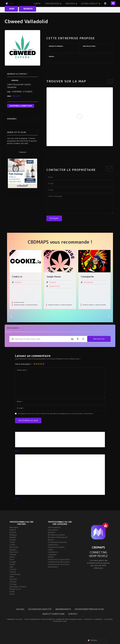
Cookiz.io (18, 290)
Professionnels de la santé (58, 573)
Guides (20, 452)
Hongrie (13, 570)
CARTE (38, 8)
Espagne (13, 558)
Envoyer (54, 227)
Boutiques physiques (56, 543)
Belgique (13, 543)
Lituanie (13, 580)
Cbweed (16, 104)
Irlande (12, 573)
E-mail (20, 417)
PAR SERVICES (53, 8)
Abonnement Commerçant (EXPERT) (35, 490)
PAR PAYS (70, 8)
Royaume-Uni (15, 597)
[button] (11, 325)
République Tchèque (18, 595)
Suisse (12, 602)
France (12, 565)
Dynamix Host (76, 628)
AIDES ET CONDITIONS (53, 622)
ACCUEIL (20, 618)
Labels (50, 558)
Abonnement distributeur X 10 (32, 484)
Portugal (13, 593)
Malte (12, 585)
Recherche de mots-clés (13, 347)
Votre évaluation (24, 372)
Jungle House (54, 294)
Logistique (52, 563)
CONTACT (73, 622)
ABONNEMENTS (63, 618)
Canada (12, 548)
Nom (19, 410)
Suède (12, 600)
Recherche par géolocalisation (83, 347)
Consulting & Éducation (57, 551)
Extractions (19, 311)
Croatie (12, 553)
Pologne (13, 590)
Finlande (13, 563)
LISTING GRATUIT (90, 8)
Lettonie (13, 578)
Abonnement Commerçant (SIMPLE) (35, 496)
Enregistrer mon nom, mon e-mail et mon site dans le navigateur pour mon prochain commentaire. (56, 422)
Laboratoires (53, 560)
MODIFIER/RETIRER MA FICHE (89, 618)
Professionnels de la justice (59, 570)
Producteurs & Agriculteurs (26, 313)
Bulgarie (13, 546)
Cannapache (88, 290)
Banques (51, 541)
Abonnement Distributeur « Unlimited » (36, 471)
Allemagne (14, 536)
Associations (53, 538)
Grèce (12, 568)
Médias (51, 565)
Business (21, 449)
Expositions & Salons (56, 555)
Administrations (54, 536)
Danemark (14, 555)
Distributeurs (53, 553)
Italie (11, 575)
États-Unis (14, 560)
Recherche (99, 347)
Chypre (12, 551)
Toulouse (52, 291)
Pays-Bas (13, 588)
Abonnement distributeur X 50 (32, 478)
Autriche (13, 541)
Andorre (13, 538)
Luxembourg (15, 583)
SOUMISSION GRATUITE (40, 618)
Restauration (53, 575)
